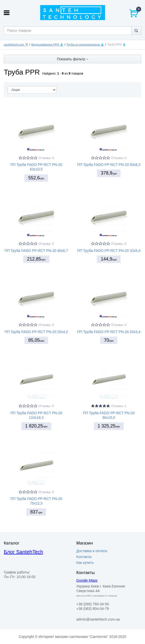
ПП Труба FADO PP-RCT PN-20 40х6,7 (36, 251)
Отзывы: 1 (119, 406)
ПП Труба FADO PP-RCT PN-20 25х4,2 (36, 332)
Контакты (84, 557)
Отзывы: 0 (46, 158)
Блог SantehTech (23, 552)
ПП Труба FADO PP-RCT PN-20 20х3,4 (109, 332)
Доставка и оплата (92, 551)
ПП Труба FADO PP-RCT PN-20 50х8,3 (109, 165)
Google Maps (87, 580)
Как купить (85, 563)
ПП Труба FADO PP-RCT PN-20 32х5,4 (109, 251)
